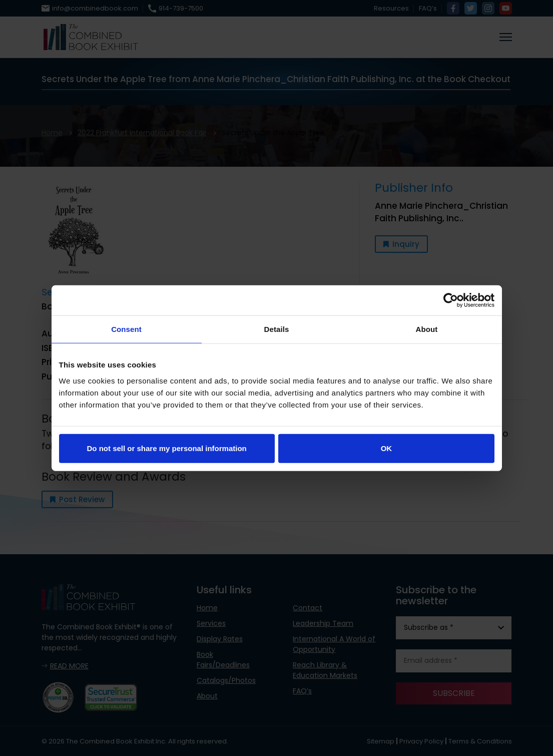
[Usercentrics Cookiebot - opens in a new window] (451, 300)
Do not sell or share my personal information (167, 448)
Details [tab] (277, 329)
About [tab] (427, 329)
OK (387, 448)
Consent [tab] (126, 329)
